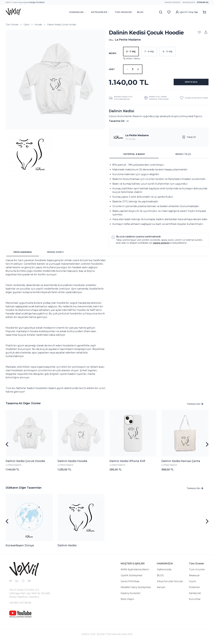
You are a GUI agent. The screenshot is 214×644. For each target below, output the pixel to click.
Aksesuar (194, 578)
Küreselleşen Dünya (20, 548)
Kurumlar (195, 601)
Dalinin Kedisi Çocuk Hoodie (62, 25)
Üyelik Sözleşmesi (132, 578)
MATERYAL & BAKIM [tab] (134, 156)
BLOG (140, 12)
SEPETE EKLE (188, 83)
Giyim (27, 25)
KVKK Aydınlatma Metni (135, 572)
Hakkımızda (164, 572)
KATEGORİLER (100, 12)
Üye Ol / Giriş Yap (187, 12)
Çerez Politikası (130, 584)
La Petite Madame (137, 138)
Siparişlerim (189, 2)
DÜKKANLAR (77, 12)
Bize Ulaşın (127, 601)
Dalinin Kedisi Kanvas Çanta (181, 463)
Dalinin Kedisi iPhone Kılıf (127, 463)
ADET (112, 69)
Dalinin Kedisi (67, 548)
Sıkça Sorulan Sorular (170, 584)
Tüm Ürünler (12, 25)
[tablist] (159, 157)
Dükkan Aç (203, 2)
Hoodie (38, 25)
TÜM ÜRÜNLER (123, 12)
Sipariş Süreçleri (131, 596)
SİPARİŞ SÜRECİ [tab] (55, 254)
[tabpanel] (159, 197)
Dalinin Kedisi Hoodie (72, 463)
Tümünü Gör (195, 406)
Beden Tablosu (132, 59)
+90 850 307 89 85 (20, 605)
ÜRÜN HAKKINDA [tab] (23, 254)
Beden (113, 53)
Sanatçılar (195, 596)
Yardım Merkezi (173, 2)
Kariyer (161, 590)
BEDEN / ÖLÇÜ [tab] (183, 156)
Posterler (194, 590)
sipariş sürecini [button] (161, 245)
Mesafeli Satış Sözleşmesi (136, 590)
